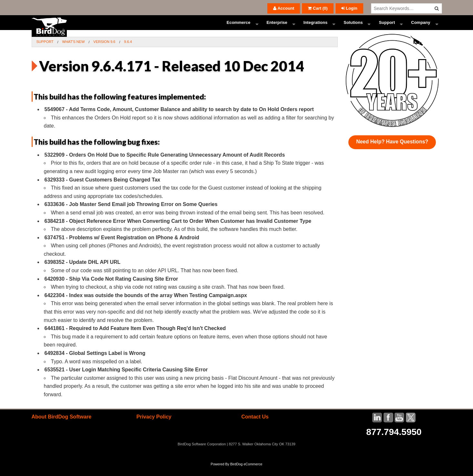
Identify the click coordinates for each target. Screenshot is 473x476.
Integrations (315, 27)
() (318, 8)
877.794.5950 (394, 441)
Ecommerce (239, 27)
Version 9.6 (104, 51)
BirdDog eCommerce (246, 473)
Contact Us (255, 426)
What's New (74, 51)
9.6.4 (128, 51)
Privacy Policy (154, 426)
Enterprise (277, 27)
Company (421, 27)
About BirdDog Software (62, 426)
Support (387, 27)
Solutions (353, 27)
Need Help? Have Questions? (392, 151)
